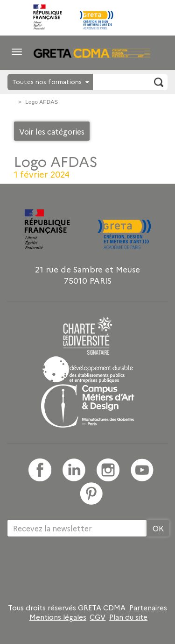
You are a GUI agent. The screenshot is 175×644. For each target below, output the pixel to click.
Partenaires (148, 608)
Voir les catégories (52, 131)
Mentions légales (58, 617)
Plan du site (128, 617)
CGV (98, 617)
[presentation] (78, 567)
